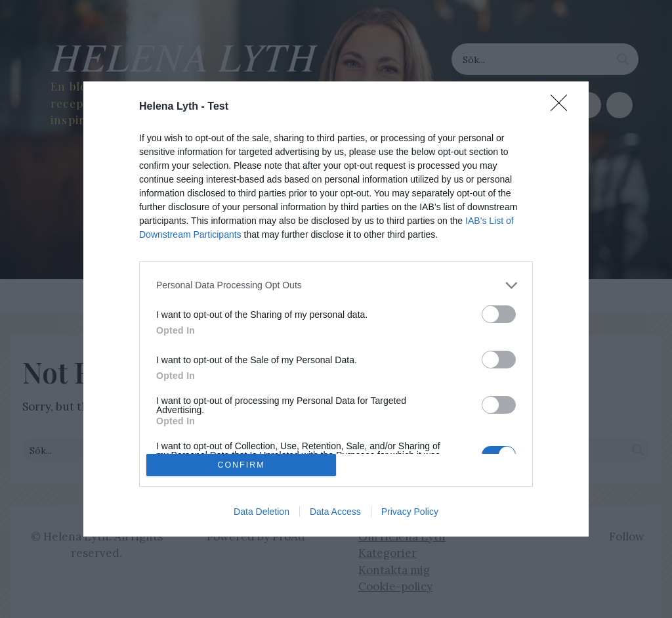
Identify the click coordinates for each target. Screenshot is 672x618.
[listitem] (336, 285)
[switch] (499, 314)
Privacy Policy (410, 512)
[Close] (563, 107)
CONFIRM (241, 465)
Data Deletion (262, 512)
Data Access (335, 512)
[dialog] (336, 309)
